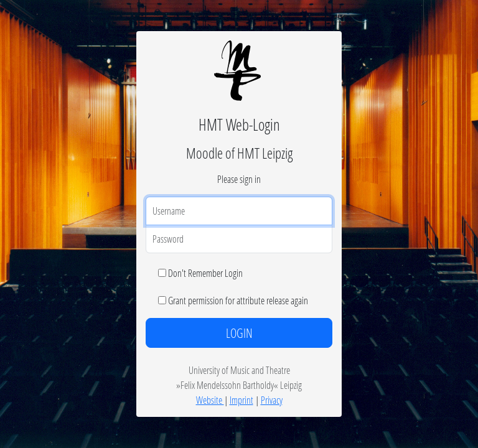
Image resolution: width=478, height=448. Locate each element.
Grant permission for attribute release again (238, 300)
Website (210, 400)
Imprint (241, 400)
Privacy (272, 400)
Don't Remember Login (205, 273)
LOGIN (239, 333)
